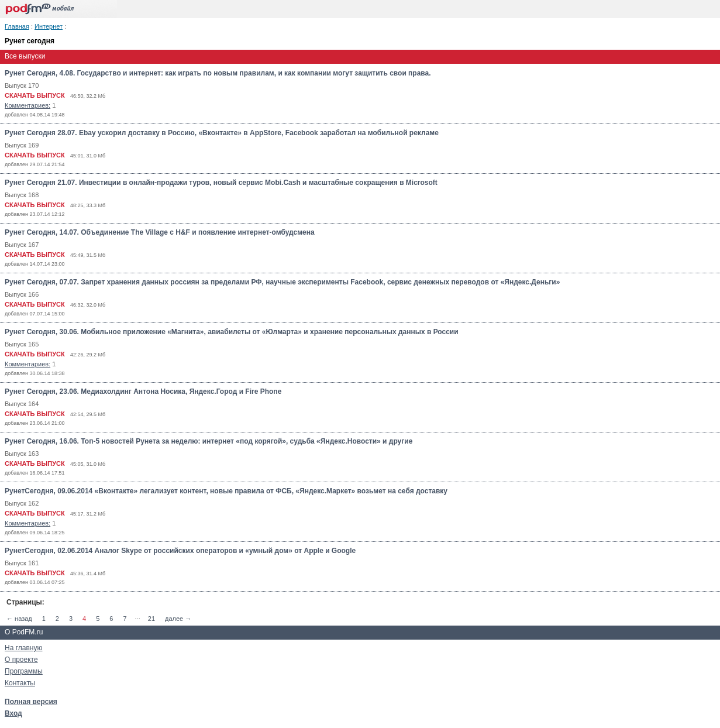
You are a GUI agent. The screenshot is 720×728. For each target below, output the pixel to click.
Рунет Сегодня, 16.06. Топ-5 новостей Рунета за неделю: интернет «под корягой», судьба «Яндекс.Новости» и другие (209, 441)
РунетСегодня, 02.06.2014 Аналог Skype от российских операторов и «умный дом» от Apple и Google (180, 551)
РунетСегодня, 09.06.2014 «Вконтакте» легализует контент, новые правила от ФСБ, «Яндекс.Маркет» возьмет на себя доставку (226, 491)
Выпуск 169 (22, 145)
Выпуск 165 (22, 344)
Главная (17, 26)
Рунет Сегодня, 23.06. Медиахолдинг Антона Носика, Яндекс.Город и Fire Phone (143, 392)
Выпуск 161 (22, 563)
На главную (23, 648)
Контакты (20, 683)
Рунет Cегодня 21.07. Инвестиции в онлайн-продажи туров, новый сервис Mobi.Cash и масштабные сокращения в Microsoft (221, 183)
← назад (19, 619)
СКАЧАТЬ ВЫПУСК (35, 95)
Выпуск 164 (22, 404)
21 (151, 619)
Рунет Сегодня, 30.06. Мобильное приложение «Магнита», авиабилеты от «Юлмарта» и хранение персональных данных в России (232, 332)
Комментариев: (27, 105)
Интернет (49, 26)
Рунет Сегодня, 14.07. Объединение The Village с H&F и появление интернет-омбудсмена (160, 232)
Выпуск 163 (22, 454)
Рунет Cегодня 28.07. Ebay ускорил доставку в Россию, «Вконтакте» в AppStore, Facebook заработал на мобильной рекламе (222, 133)
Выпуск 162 (22, 503)
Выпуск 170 (22, 85)
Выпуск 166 (22, 294)
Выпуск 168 (22, 195)
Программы (24, 671)
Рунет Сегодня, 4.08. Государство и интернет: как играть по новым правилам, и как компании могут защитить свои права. (218, 73)
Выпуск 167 (22, 245)
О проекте (21, 660)
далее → (178, 619)
